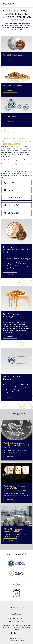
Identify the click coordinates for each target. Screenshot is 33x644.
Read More (10, 60)
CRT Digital (21, 640)
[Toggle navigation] (29, 4)
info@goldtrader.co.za (19, 618)
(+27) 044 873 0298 (19, 621)
